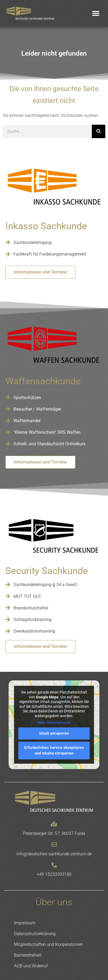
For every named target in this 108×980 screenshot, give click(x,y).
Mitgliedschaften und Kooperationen (48, 944)
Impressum (25, 923)
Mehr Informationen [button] (54, 723)
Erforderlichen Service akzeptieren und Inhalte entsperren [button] (54, 750)
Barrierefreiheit (28, 955)
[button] (96, 13)
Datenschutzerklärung (35, 934)
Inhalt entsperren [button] (54, 733)
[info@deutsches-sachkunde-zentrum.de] (54, 845)
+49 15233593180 (54, 874)
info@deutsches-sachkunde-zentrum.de (54, 854)
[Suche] (99, 131)
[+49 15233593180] (54, 865)
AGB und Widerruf (31, 966)
